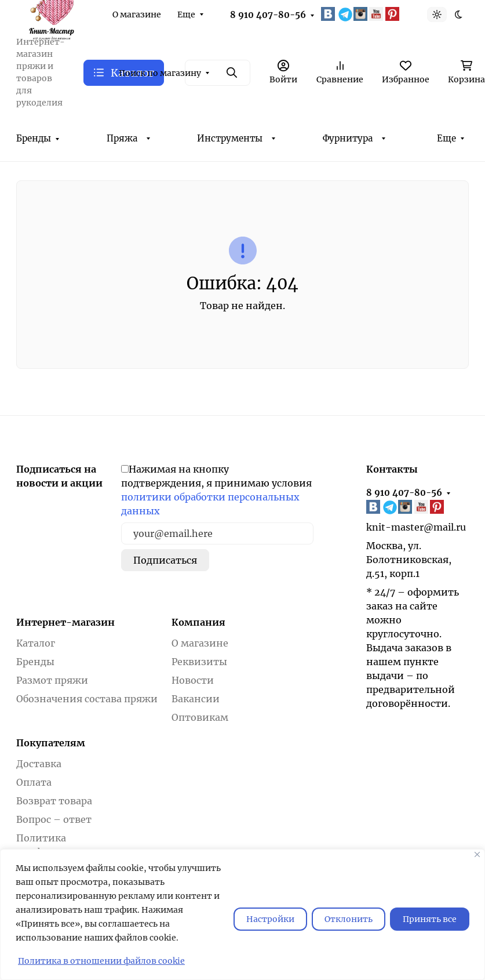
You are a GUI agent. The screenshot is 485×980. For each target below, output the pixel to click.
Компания (198, 622)
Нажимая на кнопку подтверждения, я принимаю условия (216, 490)
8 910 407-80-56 (268, 15)
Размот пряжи (52, 680)
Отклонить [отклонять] (349, 919)
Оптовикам (200, 717)
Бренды (34, 138)
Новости (193, 680)
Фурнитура (348, 138)
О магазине (137, 14)
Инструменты (230, 138)
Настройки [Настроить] (270, 919)
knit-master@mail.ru (416, 527)
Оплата (34, 782)
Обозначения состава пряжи (87, 699)
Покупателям (51, 743)
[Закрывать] (477, 854)
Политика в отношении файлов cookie (101, 961)
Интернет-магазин (65, 622)
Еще (186, 14)
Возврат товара (54, 801)
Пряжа (122, 138)
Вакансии (196, 699)
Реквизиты (199, 662)
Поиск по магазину (160, 73)
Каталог (36, 643)
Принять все (430, 919)
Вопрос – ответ (54, 819)
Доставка (39, 764)
